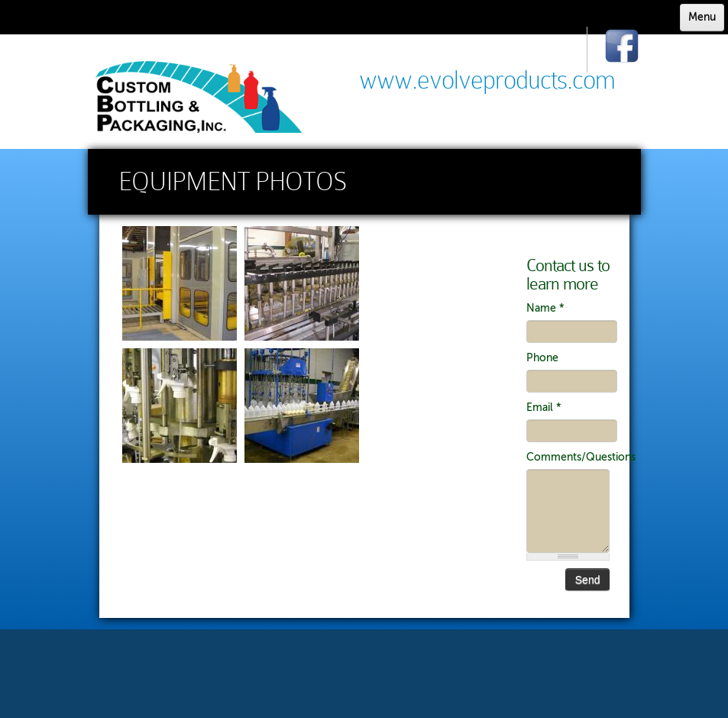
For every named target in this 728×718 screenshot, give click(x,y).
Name (545, 308)
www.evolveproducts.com (487, 80)
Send (588, 580)
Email (544, 408)
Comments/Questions (568, 457)
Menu (702, 17)
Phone (542, 358)
